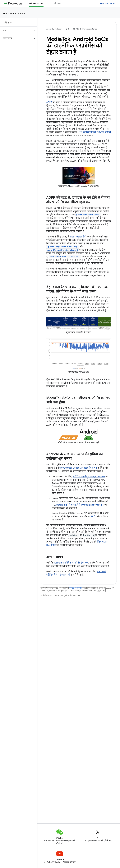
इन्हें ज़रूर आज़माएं (72, 29)
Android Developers (54, 29)
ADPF (49, 102)
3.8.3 (93, 516)
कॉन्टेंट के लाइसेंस (76, 588)
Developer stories (14, 14)
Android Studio (107, 3)
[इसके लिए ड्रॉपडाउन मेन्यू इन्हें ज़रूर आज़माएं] (47, 3)
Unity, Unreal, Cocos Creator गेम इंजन (78, 468)
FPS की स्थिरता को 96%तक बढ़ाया (95, 132)
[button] (16, 23)
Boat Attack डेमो (78, 237)
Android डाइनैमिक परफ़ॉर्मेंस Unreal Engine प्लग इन (80, 505)
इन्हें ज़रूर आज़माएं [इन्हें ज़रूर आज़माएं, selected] (36, 3)
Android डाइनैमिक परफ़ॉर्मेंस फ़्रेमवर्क (71, 563)
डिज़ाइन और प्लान (61, 3)
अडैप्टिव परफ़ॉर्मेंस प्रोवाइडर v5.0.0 (89, 477)
